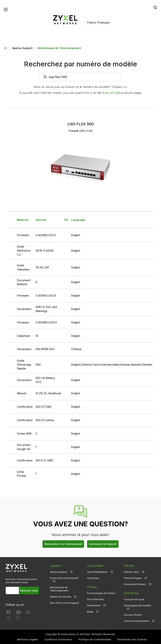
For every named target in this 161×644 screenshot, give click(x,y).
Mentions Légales (28, 639)
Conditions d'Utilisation (58, 639)
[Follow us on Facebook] (9, 613)
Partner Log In (132, 572)
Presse (92, 587)
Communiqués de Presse (101, 593)
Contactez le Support (103, 544)
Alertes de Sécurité (61, 597)
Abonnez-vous (29, 590)
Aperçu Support (59, 572)
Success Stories (133, 615)
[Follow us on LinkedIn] (28, 613)
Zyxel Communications (137, 621)
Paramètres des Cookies (132, 639)
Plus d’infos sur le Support (64, 603)
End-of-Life (111, 93)
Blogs (90, 612)
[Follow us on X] (9, 619)
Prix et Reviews (96, 599)
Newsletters (94, 605)
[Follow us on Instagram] (18, 619)
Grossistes (93, 578)
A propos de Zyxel (134, 599)
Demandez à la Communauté (63, 544)
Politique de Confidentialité (95, 639)
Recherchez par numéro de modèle (80, 64)
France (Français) (98, 22)
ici (125, 87)
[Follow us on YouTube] (18, 613)
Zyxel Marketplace (97, 572)
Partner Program (133, 578)
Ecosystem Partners (135, 584)
